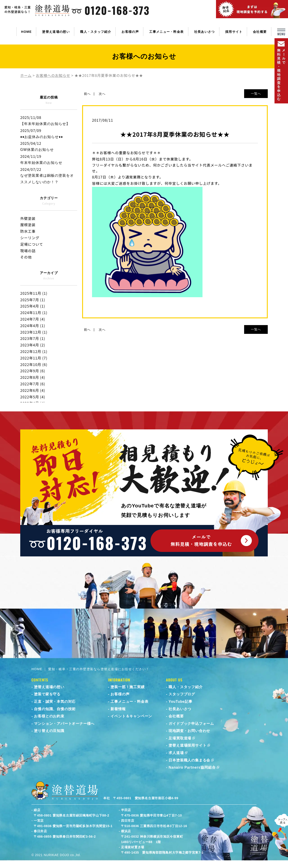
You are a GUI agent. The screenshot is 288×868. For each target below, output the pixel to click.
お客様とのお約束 (49, 716)
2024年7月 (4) (33, 319)
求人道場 (176, 753)
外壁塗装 (28, 218)
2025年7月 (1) (33, 300)
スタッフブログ (182, 694)
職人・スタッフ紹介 (96, 32)
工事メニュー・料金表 (166, 32)
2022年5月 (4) (33, 397)
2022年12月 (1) (34, 351)
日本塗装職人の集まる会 (189, 760)
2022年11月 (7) (34, 358)
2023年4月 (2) (33, 345)
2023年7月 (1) (33, 338)
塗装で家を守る (47, 694)
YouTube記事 (180, 702)
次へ (102, 94)
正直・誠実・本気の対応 (55, 702)
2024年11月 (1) (34, 312)
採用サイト (234, 32)
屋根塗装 (28, 225)
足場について (32, 244)
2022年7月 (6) (33, 384)
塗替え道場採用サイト (187, 745)
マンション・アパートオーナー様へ (64, 724)
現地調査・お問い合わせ (189, 731)
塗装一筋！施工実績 (127, 687)
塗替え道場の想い (56, 32)
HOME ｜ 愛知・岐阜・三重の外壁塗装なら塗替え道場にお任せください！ (90, 669)
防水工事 (28, 231)
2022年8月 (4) (33, 377)
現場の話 (28, 251)
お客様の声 (130, 32)
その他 (26, 257)
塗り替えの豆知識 (49, 731)
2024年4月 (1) (33, 326)
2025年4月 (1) (33, 306)
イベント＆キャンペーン (131, 716)
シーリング (30, 238)
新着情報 (118, 709)
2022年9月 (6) (33, 371)
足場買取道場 (180, 738)
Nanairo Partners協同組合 (192, 767)
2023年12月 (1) (34, 332)
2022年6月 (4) (33, 390)
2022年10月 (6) (34, 364)
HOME (26, 32)
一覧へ (256, 94)
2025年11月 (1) (34, 293)
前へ (87, 94)
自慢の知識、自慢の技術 (55, 709)
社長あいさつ (205, 32)
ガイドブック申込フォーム (191, 724)
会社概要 (260, 32)
